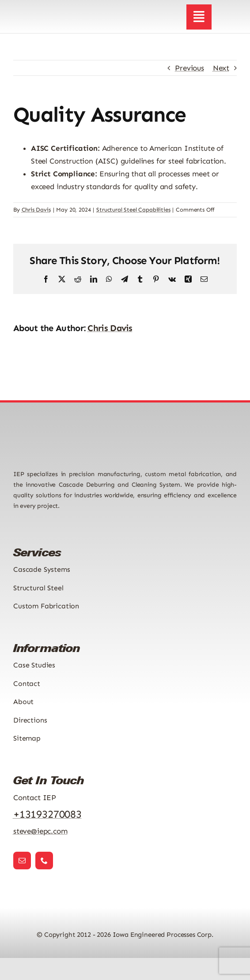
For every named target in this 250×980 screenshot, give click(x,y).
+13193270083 (47, 814)
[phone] (44, 861)
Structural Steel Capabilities (133, 210)
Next (221, 68)
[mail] (22, 861)
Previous (189, 68)
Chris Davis (36, 210)
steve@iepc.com (40, 831)
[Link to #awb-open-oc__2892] (199, 17)
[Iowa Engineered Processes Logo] (54, 10)
